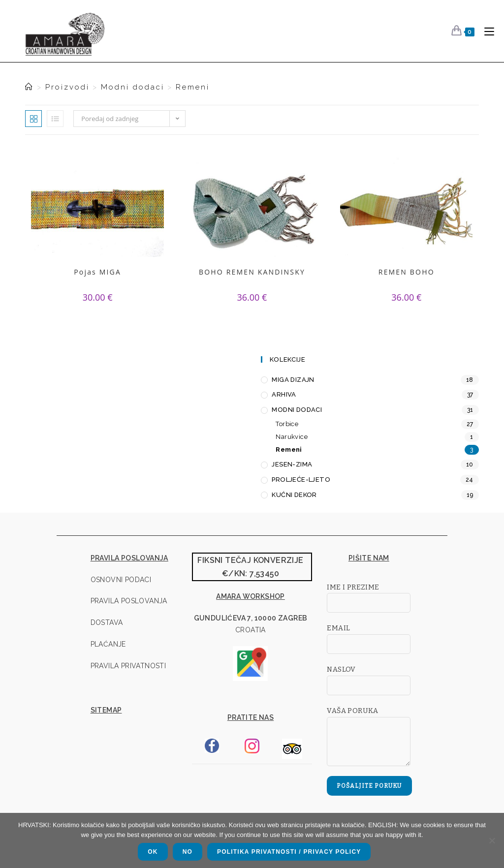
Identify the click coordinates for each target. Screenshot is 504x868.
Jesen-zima (292, 464)
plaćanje (108, 644)
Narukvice (292, 437)
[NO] (492, 840)
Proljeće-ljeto (301, 480)
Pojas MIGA (98, 272)
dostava (107, 622)
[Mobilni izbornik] (486, 31)
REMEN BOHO (406, 272)
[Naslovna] (30, 87)
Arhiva (284, 394)
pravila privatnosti (128, 666)
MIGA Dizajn (293, 380)
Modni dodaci (297, 410)
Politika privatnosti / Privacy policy (289, 852)
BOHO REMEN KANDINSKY (252, 272)
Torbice (287, 424)
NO (188, 852)
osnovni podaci (121, 580)
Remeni (193, 87)
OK (153, 852)
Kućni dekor (294, 495)
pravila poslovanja (129, 601)
